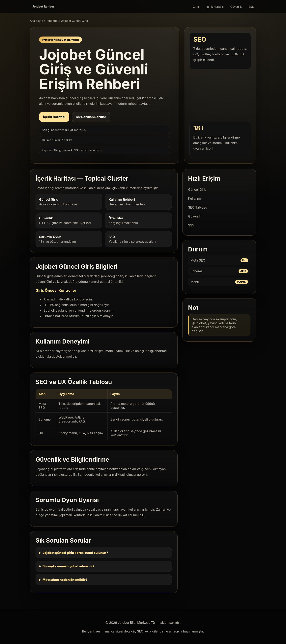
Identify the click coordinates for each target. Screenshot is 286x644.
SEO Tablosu (198, 207)
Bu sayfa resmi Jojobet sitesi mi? (69, 566)
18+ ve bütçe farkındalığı (69, 239)
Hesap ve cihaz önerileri (138, 202)
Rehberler (52, 21)
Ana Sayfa (36, 21)
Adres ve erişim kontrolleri (69, 202)
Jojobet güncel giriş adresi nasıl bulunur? (75, 553)
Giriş (196, 7)
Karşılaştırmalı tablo (138, 220)
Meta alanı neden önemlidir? (65, 580)
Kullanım (194, 198)
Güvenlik (236, 7)
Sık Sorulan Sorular (91, 117)
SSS (251, 7)
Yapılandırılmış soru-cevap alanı (138, 239)
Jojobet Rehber (43, 6)
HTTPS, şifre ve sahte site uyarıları (69, 220)
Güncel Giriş (197, 190)
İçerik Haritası (215, 7)
